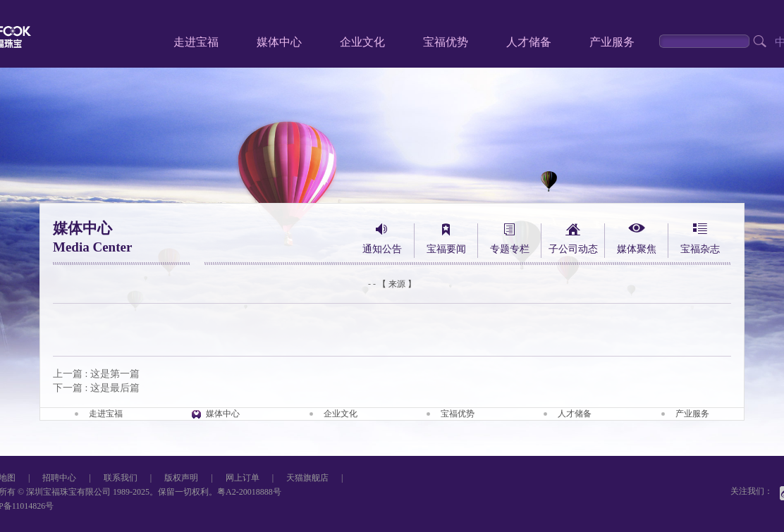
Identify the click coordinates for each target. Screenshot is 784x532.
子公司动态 (573, 249)
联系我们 (121, 478)
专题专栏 (510, 249)
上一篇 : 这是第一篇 (96, 374)
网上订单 (243, 478)
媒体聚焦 (637, 249)
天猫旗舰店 (307, 478)
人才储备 (529, 42)
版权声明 (181, 478)
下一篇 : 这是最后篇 (96, 388)
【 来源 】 (397, 284)
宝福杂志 (700, 249)
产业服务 (612, 42)
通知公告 (382, 249)
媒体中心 (279, 42)
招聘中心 (59, 478)
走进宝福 (196, 42)
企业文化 (362, 42)
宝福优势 (446, 42)
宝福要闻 (446, 249)
